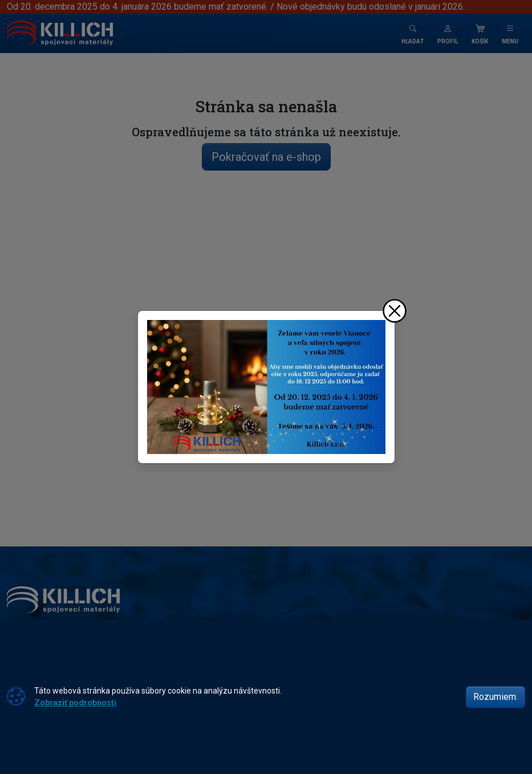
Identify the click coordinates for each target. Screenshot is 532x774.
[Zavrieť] (395, 311)
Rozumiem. (496, 697)
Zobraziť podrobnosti (75, 703)
